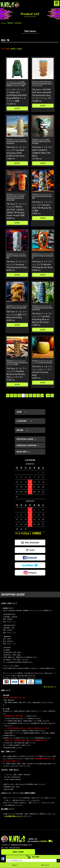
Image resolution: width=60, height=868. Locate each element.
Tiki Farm (18, 23)
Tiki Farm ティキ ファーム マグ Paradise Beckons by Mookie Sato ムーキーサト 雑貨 (17, 362)
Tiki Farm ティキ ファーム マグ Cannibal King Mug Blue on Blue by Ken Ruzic (42, 308)
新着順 (20, 49)
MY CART (36, 857)
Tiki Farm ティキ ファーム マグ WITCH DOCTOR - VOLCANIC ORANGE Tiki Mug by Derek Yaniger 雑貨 (16, 197)
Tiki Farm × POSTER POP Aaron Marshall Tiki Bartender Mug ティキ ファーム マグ (43, 84)
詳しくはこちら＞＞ (50, 687)
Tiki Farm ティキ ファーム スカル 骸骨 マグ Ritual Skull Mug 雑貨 (17, 307)
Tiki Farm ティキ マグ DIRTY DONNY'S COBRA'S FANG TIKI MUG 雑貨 (41, 141)
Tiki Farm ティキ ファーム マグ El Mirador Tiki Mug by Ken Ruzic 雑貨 (43, 256)
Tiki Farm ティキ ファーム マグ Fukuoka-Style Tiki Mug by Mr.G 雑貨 (42, 196)
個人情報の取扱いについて (14, 816)
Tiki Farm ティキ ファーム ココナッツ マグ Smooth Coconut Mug (42, 361)
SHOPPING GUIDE (25, 439)
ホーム (4, 23)
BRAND (10, 23)
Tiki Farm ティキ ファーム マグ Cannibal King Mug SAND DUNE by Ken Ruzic (17, 141)
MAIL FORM (18, 852)
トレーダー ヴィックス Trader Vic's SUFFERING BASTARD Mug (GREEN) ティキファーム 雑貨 (16, 84)
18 (48, 395)
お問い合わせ (45, 865)
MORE (17, 108)
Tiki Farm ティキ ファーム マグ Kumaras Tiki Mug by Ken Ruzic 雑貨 (16, 256)
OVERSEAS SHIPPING (27, 445)
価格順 (13, 49)
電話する (15, 865)
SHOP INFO (22, 452)
